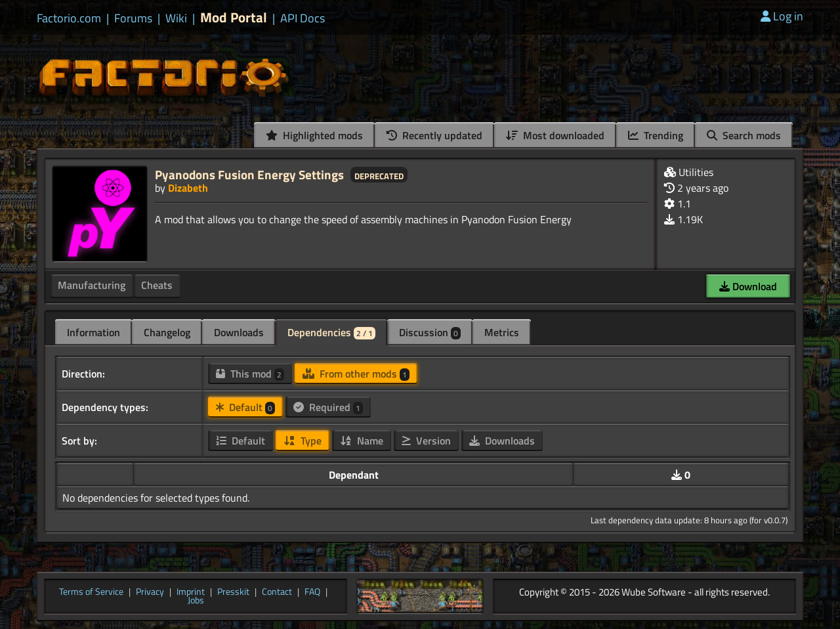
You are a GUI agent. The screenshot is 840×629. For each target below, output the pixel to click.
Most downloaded (555, 135)
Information (94, 332)
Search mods (744, 135)
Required (328, 407)
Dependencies (331, 332)
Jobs (196, 601)
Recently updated (434, 135)
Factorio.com (69, 18)
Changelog (167, 332)
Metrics (502, 332)
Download (748, 286)
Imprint (191, 592)
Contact (277, 592)
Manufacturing (92, 285)
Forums (133, 18)
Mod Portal (234, 17)
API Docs (303, 18)
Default (245, 407)
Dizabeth (188, 188)
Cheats (157, 285)
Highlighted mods (314, 135)
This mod (250, 374)
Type (303, 441)
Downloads (239, 332)
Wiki (176, 18)
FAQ (312, 592)
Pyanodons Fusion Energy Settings (249, 174)
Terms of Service (91, 592)
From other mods (356, 374)
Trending (656, 135)
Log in (782, 16)
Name (362, 441)
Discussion (430, 332)
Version (426, 441)
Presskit (233, 592)
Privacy (150, 592)
